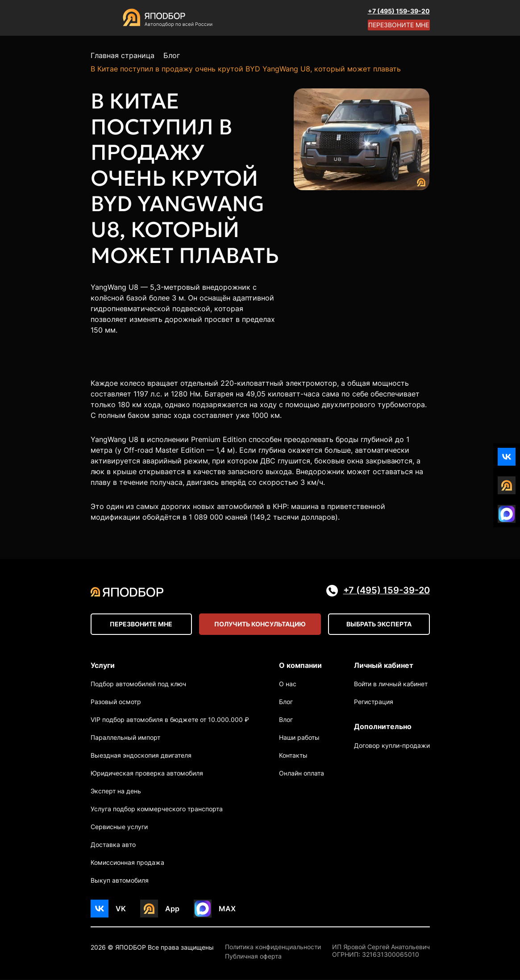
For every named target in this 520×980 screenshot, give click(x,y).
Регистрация (374, 703)
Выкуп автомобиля (120, 881)
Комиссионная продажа (127, 863)
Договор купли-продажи (392, 747)
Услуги (103, 665)
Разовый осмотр (116, 703)
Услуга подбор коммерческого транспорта (157, 810)
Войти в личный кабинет (391, 685)
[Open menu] (100, 18)
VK (121, 909)
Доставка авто (113, 845)
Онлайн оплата (302, 774)
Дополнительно (383, 727)
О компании (300, 665)
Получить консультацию (260, 624)
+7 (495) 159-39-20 (399, 11)
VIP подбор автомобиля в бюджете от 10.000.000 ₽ (170, 720)
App (172, 909)
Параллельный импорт (125, 738)
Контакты (293, 756)
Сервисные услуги (119, 828)
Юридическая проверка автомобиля (147, 774)
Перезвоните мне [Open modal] (399, 25)
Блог (286, 703)
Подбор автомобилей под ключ (138, 685)
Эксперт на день (116, 792)
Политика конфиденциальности (273, 948)
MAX (227, 909)
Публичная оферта (253, 957)
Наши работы (299, 738)
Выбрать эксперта (379, 624)
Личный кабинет (384, 665)
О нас (288, 685)
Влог (286, 720)
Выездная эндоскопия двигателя (141, 756)
